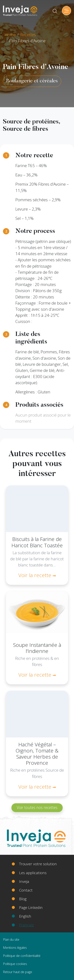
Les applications (33, 873)
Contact (26, 890)
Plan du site (11, 939)
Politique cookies (15, 964)
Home (10, 35)
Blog (23, 899)
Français (26, 925)
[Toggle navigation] (67, 11)
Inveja (24, 881)
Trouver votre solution (38, 864)
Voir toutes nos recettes (37, 807)
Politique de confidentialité (22, 956)
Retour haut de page (18, 972)
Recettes (28, 35)
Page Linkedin (31, 907)
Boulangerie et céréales (32, 81)
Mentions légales (15, 948)
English (25, 916)
